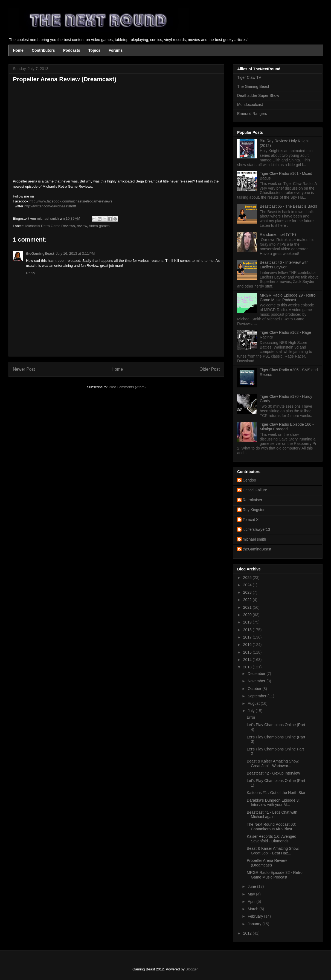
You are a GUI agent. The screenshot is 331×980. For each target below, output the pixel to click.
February (256, 916)
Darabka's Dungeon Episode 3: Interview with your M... (273, 803)
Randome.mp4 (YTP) (278, 234)
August (254, 703)
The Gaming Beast (253, 86)
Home (18, 50)
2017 (248, 637)
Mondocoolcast (250, 105)
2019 (248, 622)
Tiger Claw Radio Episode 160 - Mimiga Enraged (287, 427)
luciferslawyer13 (256, 529)
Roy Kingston (254, 510)
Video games (99, 226)
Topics (94, 50)
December (257, 674)
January (255, 924)
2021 (248, 607)
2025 (248, 578)
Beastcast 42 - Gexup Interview (273, 773)
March (253, 909)
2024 (248, 585)
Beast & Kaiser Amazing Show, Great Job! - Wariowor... (273, 763)
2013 (248, 667)
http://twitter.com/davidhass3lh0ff (50, 206)
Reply (31, 273)
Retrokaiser (252, 500)
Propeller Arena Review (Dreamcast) (267, 863)
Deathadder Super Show (258, 95)
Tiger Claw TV (249, 77)
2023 (248, 592)
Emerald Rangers (252, 114)
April (252, 901)
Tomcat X (251, 520)
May (252, 894)
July (252, 711)
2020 (248, 615)
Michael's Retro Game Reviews (50, 226)
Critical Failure (255, 490)
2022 (248, 600)
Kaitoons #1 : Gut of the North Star (276, 793)
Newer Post (24, 369)
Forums (116, 50)
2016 (248, 645)
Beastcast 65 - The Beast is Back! (289, 206)
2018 (248, 630)
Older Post (210, 369)
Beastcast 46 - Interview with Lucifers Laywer (284, 265)
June (252, 886)
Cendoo (249, 480)
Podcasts (72, 50)
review (82, 226)
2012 (248, 933)
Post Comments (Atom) (127, 387)
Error (251, 717)
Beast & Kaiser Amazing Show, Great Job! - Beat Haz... (273, 851)
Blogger (191, 969)
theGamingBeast (40, 253)
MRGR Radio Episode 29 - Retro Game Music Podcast (288, 298)
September (257, 696)
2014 (248, 660)
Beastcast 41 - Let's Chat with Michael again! (272, 815)
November (257, 681)
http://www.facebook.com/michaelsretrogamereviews (71, 201)
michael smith (254, 539)
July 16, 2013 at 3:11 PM (75, 253)
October (255, 689)
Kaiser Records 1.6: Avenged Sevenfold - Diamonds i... (272, 839)
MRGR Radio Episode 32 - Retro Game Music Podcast (275, 875)
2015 (248, 652)
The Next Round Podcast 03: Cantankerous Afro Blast (271, 827)
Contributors (43, 50)
